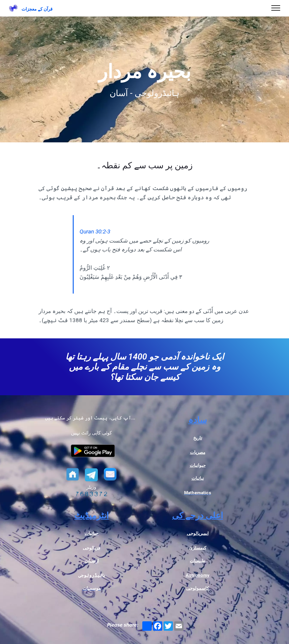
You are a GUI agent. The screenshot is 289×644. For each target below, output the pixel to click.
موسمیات (92, 588)
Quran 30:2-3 (95, 232)
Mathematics (198, 493)
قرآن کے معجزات (37, 9)
